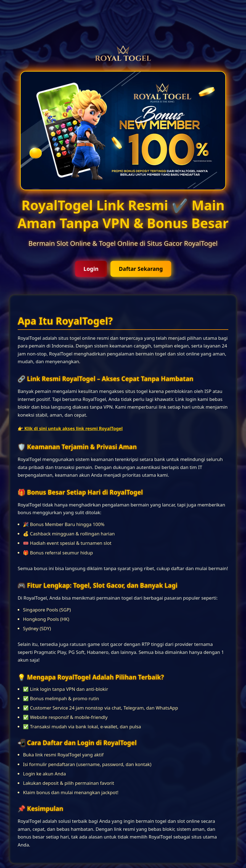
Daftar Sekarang (141, 269)
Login (91, 269)
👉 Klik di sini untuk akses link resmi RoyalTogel (70, 428)
